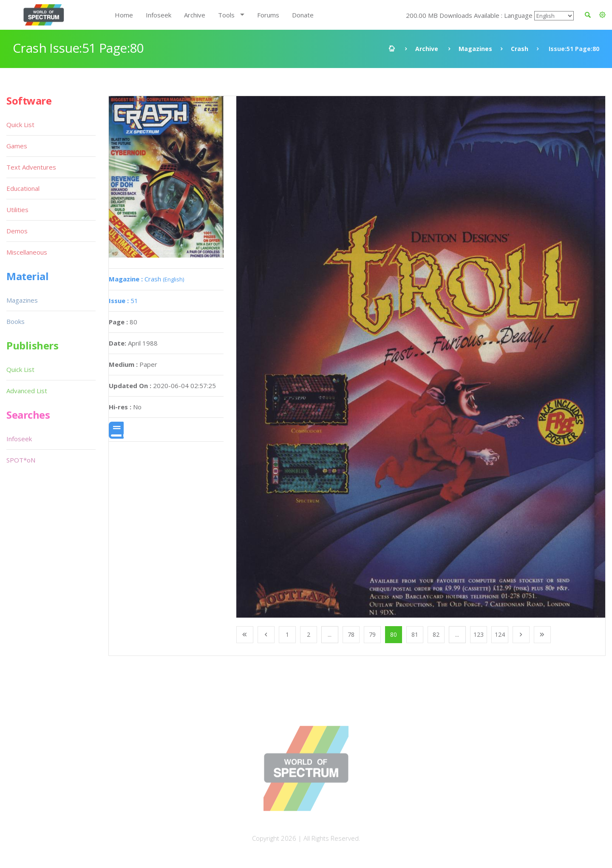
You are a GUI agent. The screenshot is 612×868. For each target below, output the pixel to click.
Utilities (17, 210)
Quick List (20, 125)
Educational (23, 188)
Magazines (475, 49)
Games (17, 146)
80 (394, 634)
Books (16, 321)
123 (479, 634)
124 (500, 634)
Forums (268, 15)
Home (124, 15)
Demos (17, 231)
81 (415, 634)
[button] (602, 15)
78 (351, 634)
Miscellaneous (27, 252)
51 (123, 301)
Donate (303, 15)
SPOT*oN (21, 460)
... (330, 634)
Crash (520, 49)
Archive (195, 15)
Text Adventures (31, 167)
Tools (226, 15)
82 (436, 634)
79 (372, 634)
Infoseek (159, 15)
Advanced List (27, 391)
